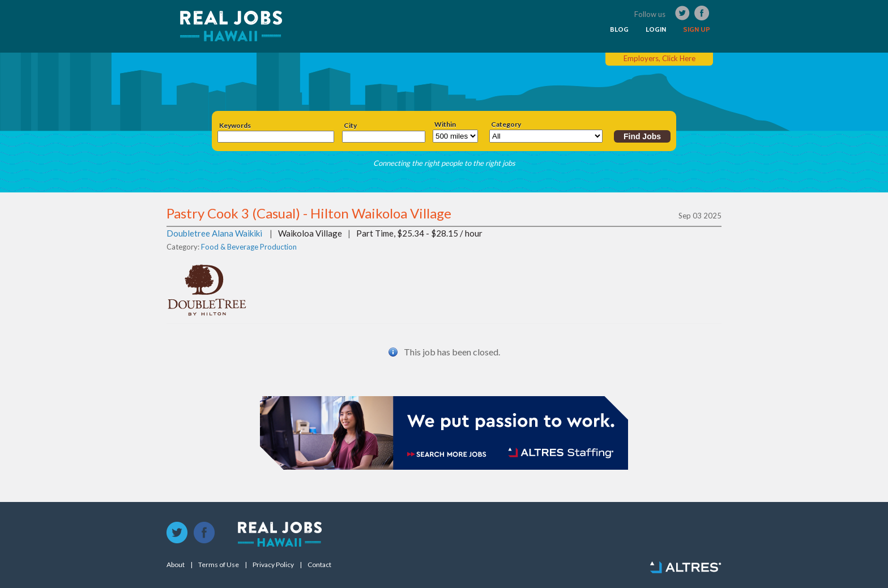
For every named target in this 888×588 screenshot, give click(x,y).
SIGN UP (697, 29)
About (176, 565)
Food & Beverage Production (249, 247)
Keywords (235, 126)
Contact (319, 565)
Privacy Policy (273, 565)
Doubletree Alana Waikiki (214, 233)
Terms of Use (219, 565)
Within (445, 125)
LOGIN (656, 29)
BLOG (619, 29)
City (350, 126)
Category (506, 125)
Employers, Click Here (659, 58)
